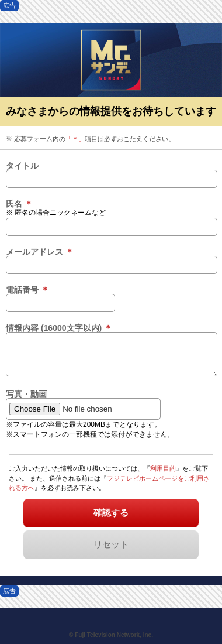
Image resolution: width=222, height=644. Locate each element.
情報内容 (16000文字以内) (59, 328)
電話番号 (27, 290)
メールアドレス (40, 252)
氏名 (19, 204)
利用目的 (163, 468)
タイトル (22, 166)
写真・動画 (26, 394)
